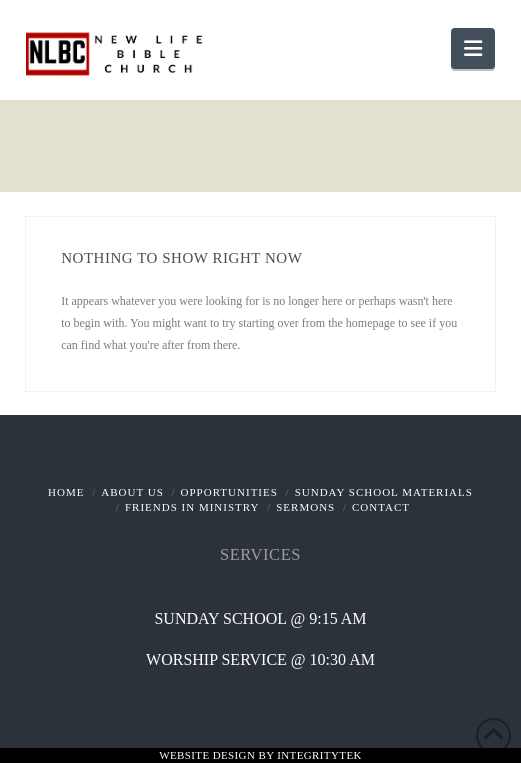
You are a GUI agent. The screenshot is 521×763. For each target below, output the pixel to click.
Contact (381, 507)
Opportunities (229, 492)
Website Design (208, 755)
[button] (473, 48)
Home (66, 492)
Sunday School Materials (384, 492)
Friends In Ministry (192, 507)
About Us (132, 492)
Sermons (305, 507)
